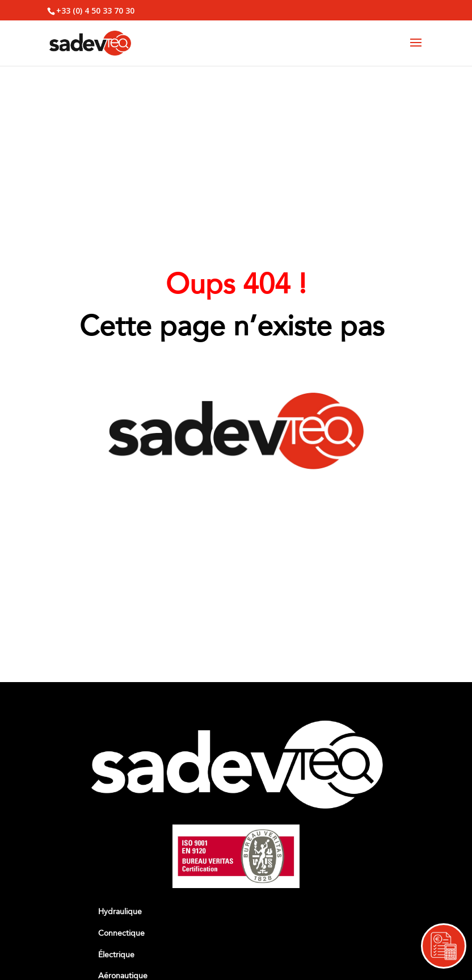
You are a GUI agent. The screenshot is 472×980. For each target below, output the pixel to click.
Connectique (121, 933)
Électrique (116, 955)
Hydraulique (120, 912)
